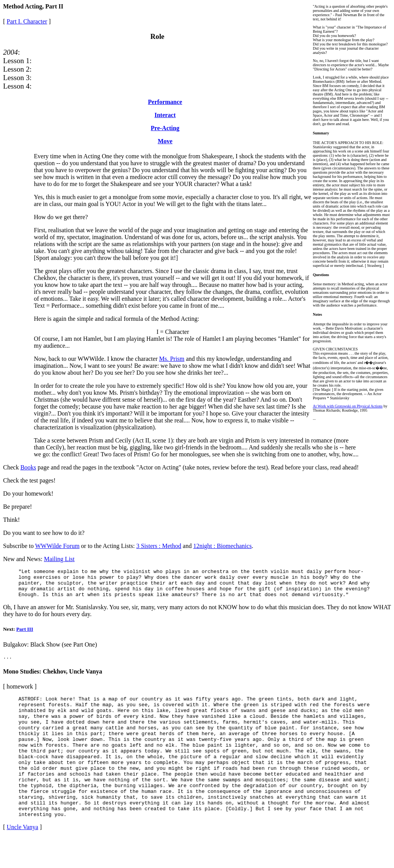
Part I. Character (27, 21)
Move (165, 141)
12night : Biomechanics (222, 546)
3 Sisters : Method (159, 546)
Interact (165, 115)
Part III (25, 635)
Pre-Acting (165, 128)
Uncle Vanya (22, 858)
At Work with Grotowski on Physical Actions (348, 406)
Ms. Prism (172, 359)
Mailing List (59, 559)
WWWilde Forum (57, 546)
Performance (165, 102)
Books (28, 467)
